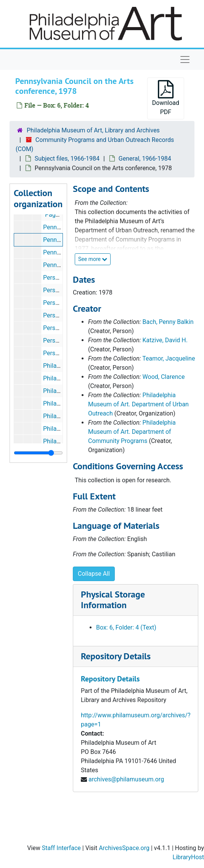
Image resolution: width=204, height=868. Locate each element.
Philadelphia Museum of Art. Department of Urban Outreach (138, 404)
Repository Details (116, 656)
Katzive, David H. (165, 340)
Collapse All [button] (94, 574)
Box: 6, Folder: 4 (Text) (126, 627)
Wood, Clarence (164, 377)
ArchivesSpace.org (124, 848)
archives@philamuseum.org (126, 779)
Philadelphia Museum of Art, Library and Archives (93, 130)
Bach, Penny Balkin (168, 322)
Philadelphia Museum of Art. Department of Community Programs (132, 432)
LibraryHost (188, 857)
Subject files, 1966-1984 (67, 159)
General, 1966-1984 (145, 159)
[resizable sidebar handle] (38, 453)
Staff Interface (61, 848)
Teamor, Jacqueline (169, 358)
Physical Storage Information (113, 600)
